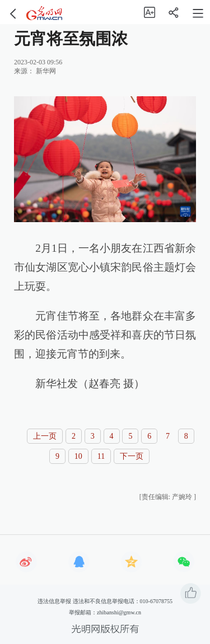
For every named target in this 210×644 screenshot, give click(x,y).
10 (78, 456)
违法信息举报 (54, 601)
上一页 (45, 436)
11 (101, 456)
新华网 (46, 71)
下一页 (132, 456)
